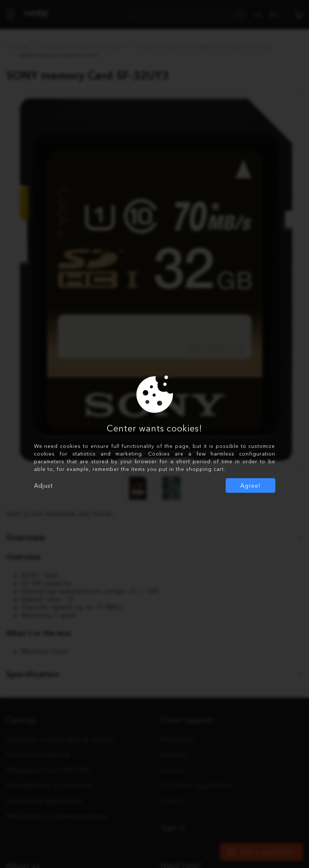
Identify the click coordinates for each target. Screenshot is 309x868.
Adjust (43, 486)
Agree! (250, 486)
